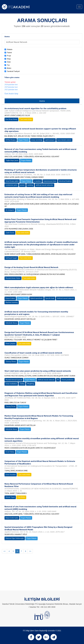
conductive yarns (11, 185)
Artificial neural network (65, 298)
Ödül (9, 62)
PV (58, 380)
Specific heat (50, 298)
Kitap (9, 59)
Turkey (22, 384)
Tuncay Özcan (11, 406)
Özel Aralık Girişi (11, 93)
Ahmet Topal (10, 497)
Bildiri (9, 68)
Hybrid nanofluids (36, 298)
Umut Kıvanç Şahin (12, 181)
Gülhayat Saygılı (11, 258)
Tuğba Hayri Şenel (12, 160)
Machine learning (12, 302)
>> (30, 551)
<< (4, 551)
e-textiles (37, 181)
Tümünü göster (10, 82)
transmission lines (50, 181)
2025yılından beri (11, 87)
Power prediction (68, 380)
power (22, 185)
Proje (9, 56)
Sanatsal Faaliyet (13, 71)
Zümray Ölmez (11, 362)
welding (30, 185)
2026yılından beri (11, 84)
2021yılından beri (11, 89)
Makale (10, 49)
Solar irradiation (11, 384)
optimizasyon (50, 140)
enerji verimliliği (37, 140)
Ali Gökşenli (10, 210)
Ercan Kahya (10, 452)
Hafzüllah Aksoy (11, 323)
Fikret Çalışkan (11, 344)
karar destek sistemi (64, 140)
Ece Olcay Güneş (11, 119)
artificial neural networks (44, 185)
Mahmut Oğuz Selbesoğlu (15, 538)
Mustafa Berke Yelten (13, 278)
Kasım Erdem (10, 298)
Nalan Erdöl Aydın (12, 518)
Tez (8, 65)
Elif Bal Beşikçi (11, 140)
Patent (9, 52)
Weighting (31, 384)
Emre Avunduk (11, 475)
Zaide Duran (10, 233)
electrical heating (65, 181)
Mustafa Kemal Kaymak (14, 380)
